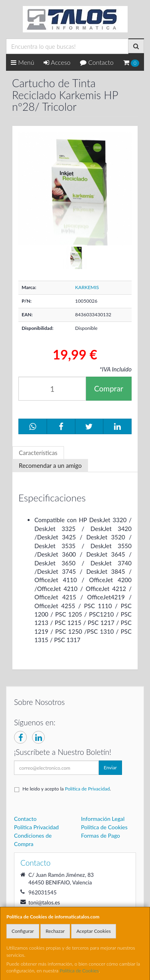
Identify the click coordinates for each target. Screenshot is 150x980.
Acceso (57, 62)
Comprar (109, 388)
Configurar (23, 931)
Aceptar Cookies (94, 931)
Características (38, 453)
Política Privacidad (36, 827)
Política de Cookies (79, 971)
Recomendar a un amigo (50, 465)
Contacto (97, 62)
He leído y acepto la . (67, 789)
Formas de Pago (101, 835)
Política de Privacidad (87, 789)
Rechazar (55, 931)
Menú (23, 62)
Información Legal (103, 819)
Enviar (110, 767)
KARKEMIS (87, 287)
